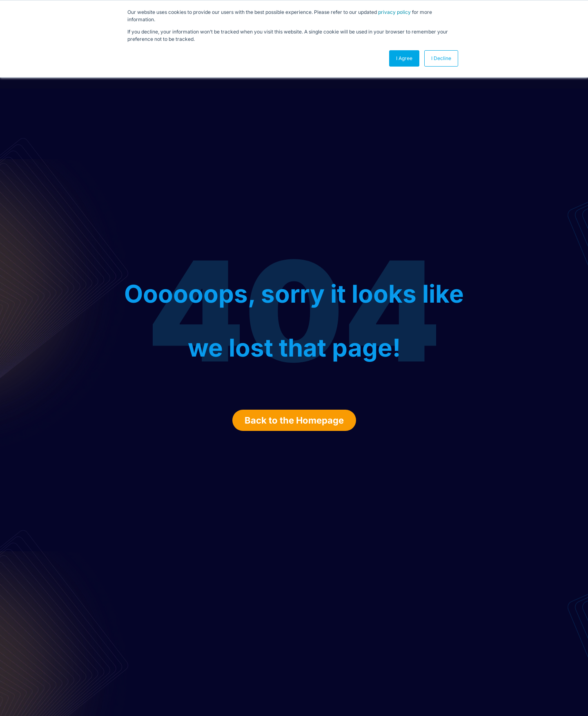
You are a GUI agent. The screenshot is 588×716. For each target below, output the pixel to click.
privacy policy (394, 12)
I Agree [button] (404, 58)
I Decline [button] (441, 58)
